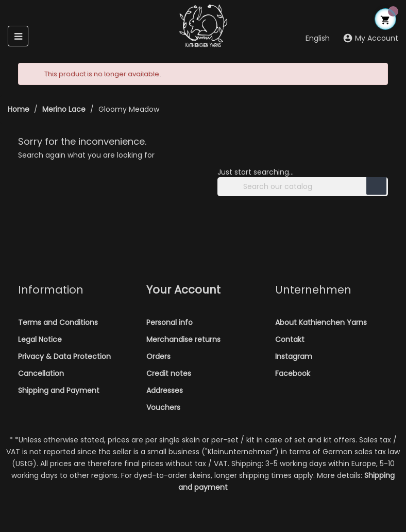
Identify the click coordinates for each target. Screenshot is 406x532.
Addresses (165, 390)
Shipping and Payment (59, 390)
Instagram (294, 356)
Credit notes (169, 373)
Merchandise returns (183, 339)
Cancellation (41, 373)
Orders (158, 356)
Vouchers (163, 407)
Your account (183, 290)
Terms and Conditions (58, 322)
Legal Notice (40, 339)
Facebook (293, 373)
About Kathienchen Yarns (321, 322)
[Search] (303, 187)
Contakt (290, 339)
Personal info (170, 322)
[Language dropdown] (311, 39)
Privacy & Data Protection (64, 356)
